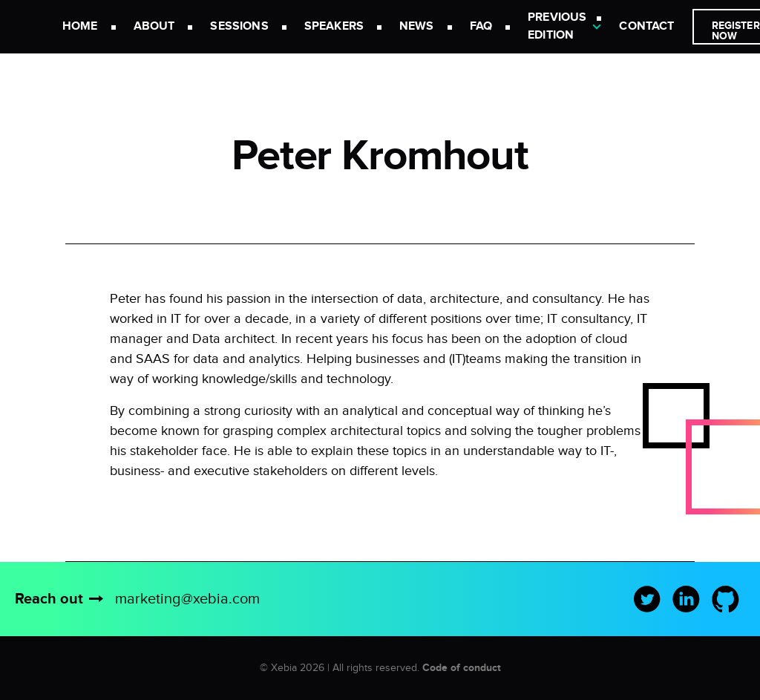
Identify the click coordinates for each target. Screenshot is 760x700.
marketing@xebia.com (187, 599)
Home (80, 26)
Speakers (334, 26)
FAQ (481, 26)
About (154, 26)
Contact (646, 26)
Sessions (239, 26)
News (417, 26)
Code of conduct (462, 668)
